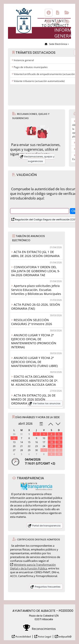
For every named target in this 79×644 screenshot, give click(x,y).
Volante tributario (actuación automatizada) (39, 81)
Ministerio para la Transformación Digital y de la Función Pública (33, 566)
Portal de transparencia (46, 526)
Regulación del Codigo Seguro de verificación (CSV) (46, 220)
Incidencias (58, 22)
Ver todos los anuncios (47, 403)
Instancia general (23, 60)
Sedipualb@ (65, 637)
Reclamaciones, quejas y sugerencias (39, 159)
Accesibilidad (23, 637)
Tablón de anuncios (48, 22)
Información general (49, 13)
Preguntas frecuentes (48, 587)
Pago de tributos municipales (30, 67)
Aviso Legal (44, 637)
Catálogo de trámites (58, 13)
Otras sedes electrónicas (67, 22)
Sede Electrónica (58, 44)
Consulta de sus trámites (67, 13)
